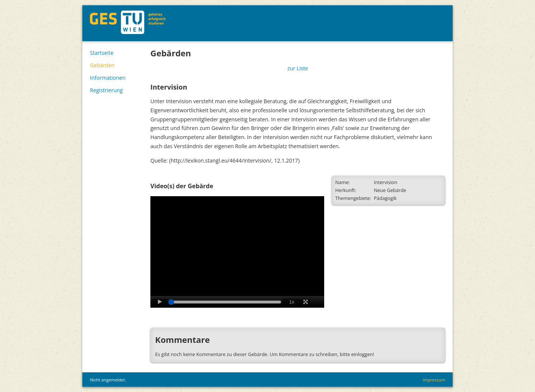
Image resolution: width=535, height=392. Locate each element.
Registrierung (106, 90)
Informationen (108, 78)
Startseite (102, 53)
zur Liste (298, 68)
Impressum (434, 380)
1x (292, 302)
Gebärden (102, 65)
